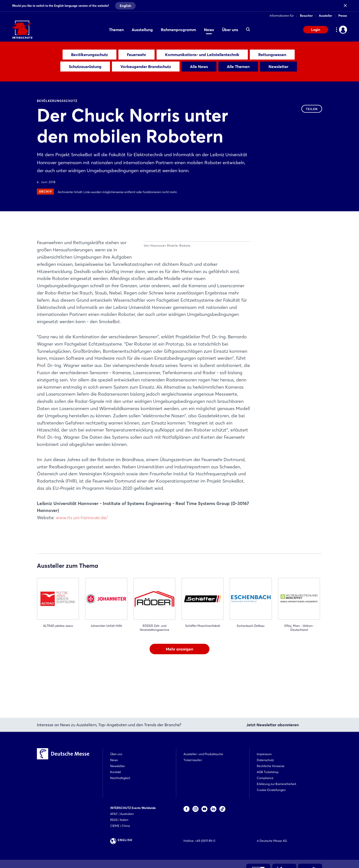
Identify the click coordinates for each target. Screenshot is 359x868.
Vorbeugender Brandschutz (146, 67)
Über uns (116, 754)
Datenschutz (265, 760)
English (125, 6)
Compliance (265, 778)
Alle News (199, 67)
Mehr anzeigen (179, 685)
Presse (343, 16)
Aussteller (325, 16)
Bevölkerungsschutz (90, 55)
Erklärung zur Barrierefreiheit (276, 784)
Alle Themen (238, 67)
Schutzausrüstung (85, 67)
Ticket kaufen (193, 760)
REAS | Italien (119, 820)
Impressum (264, 754)
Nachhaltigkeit (120, 778)
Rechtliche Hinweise (271, 766)
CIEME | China (120, 826)
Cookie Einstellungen (271, 790)
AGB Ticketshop (268, 772)
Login (316, 30)
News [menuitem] (209, 30)
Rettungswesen (272, 55)
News (114, 760)
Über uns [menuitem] (230, 30)
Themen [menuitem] (116, 30)
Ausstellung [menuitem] (142, 30)
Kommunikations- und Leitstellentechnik (202, 55)
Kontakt (116, 772)
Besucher (306, 16)
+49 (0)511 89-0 (205, 841)
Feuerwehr (136, 55)
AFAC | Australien (122, 814)
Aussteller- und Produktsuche (203, 754)
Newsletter (278, 67)
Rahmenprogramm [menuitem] (178, 30)
